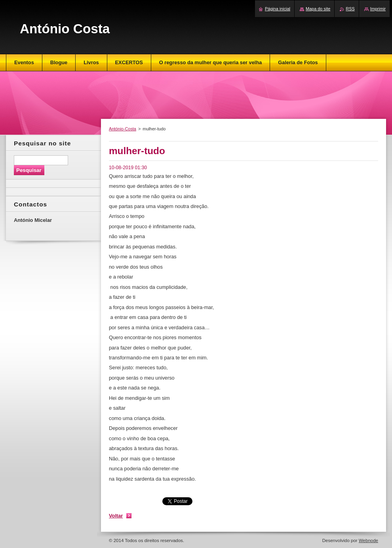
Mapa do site (318, 9)
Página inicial (278, 9)
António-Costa (123, 129)
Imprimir (378, 9)
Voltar (116, 516)
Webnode (368, 540)
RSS (350, 9)
